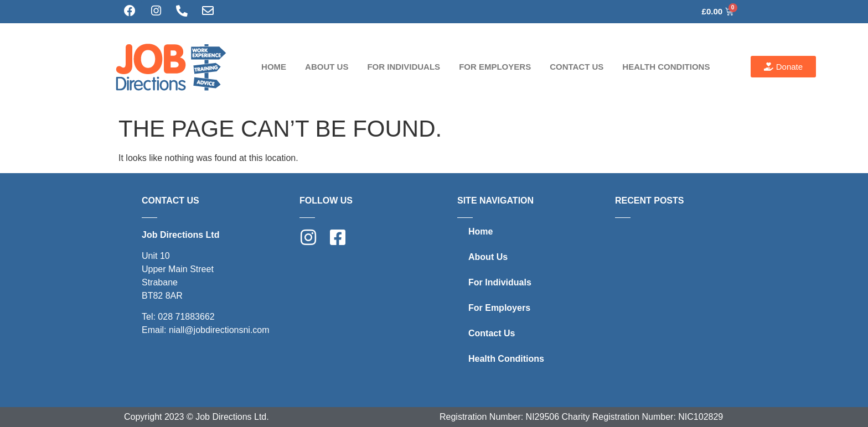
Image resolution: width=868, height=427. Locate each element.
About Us (327, 67)
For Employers (495, 67)
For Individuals (404, 67)
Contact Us (577, 67)
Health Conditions (666, 67)
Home (274, 67)
